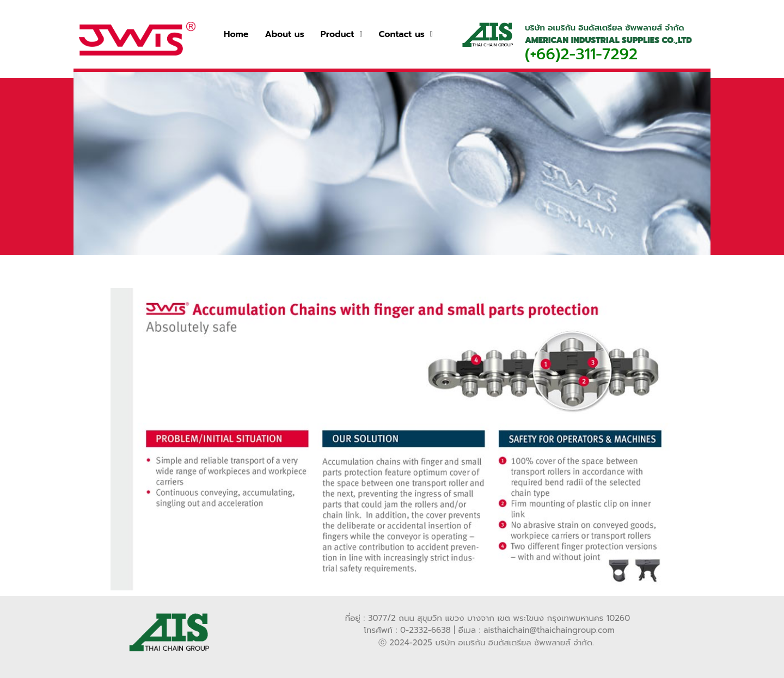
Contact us (406, 34)
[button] (342, 34)
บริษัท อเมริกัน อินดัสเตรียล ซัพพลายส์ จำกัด (514, 643)
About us (284, 34)
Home (236, 34)
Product (342, 34)
